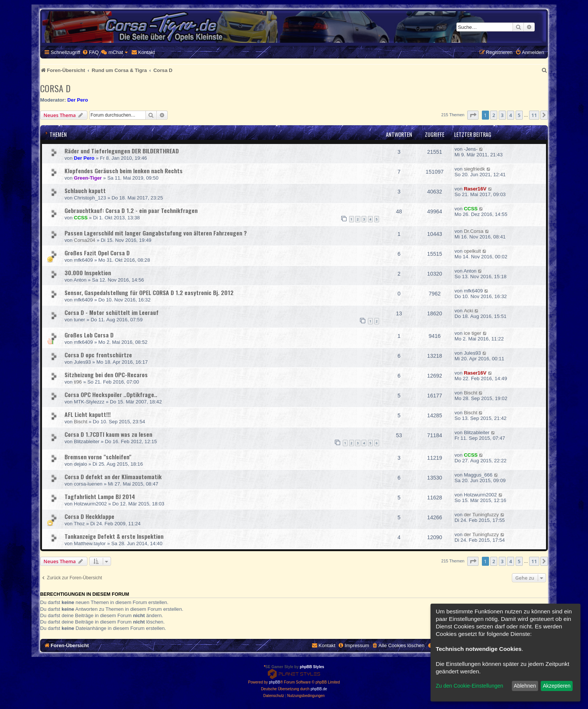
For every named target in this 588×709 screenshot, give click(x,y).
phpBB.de (319, 689)
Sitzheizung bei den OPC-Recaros (106, 375)
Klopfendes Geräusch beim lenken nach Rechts (124, 171)
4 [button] (511, 115)
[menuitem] (90, 52)
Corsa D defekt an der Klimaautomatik (113, 477)
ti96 (78, 382)
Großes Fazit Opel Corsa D (97, 253)
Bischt (471, 393)
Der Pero (78, 100)
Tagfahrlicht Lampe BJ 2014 (100, 496)
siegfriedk (474, 169)
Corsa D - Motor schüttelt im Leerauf (112, 312)
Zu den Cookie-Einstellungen (469, 686)
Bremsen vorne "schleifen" (98, 457)
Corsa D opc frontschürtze (98, 355)
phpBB (274, 682)
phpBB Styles (312, 667)
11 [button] (534, 115)
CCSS (81, 218)
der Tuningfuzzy (481, 515)
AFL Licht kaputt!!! (88, 414)
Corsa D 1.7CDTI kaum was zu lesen (108, 434)
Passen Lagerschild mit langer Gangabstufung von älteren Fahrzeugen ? (156, 233)
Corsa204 (85, 240)
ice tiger (472, 333)
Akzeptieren (556, 686)
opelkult (472, 251)
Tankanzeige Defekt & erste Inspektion (114, 536)
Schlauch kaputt (85, 190)
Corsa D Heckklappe (89, 516)
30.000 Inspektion (88, 273)
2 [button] (494, 115)
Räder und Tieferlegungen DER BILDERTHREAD (122, 151)
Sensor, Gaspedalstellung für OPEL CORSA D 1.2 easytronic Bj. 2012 (149, 292)
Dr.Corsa (474, 231)
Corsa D (55, 88)
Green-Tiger (88, 178)
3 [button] (502, 115)
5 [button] (519, 115)
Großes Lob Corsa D (89, 335)
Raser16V (475, 189)
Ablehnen (525, 686)
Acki (469, 311)
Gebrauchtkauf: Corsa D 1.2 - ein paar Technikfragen (131, 210)
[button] (473, 115)
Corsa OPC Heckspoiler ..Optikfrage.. (111, 394)
